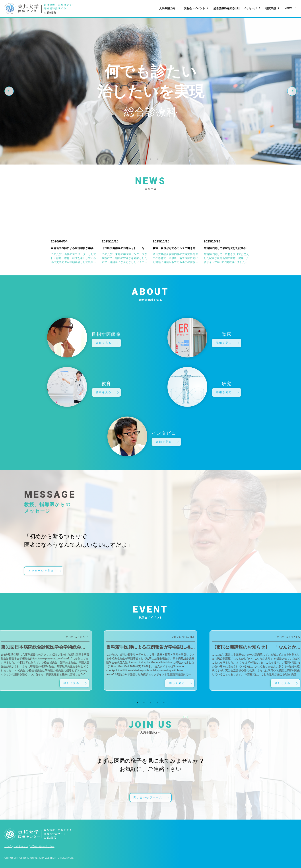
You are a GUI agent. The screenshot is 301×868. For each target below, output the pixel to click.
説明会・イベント (194, 8)
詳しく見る (72, 683)
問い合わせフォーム (148, 797)
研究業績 (271, 8)
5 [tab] (164, 703)
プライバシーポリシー (42, 846)
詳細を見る (104, 343)
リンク (8, 846)
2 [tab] (151, 159)
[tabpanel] (151, 661)
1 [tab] (144, 159)
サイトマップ (21, 846)
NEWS (288, 8)
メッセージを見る (41, 571)
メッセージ (250, 8)
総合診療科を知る (224, 9)
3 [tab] (157, 159)
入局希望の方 (167, 8)
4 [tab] (157, 703)
